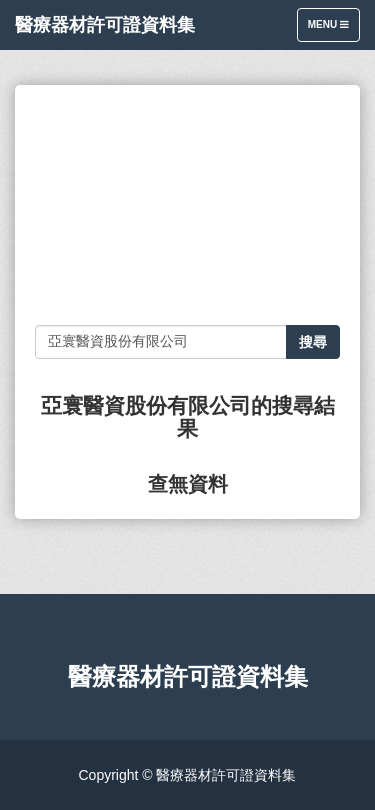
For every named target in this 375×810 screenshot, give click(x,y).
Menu (333, 29)
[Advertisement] (187, 205)
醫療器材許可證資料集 (105, 25)
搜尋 (313, 342)
